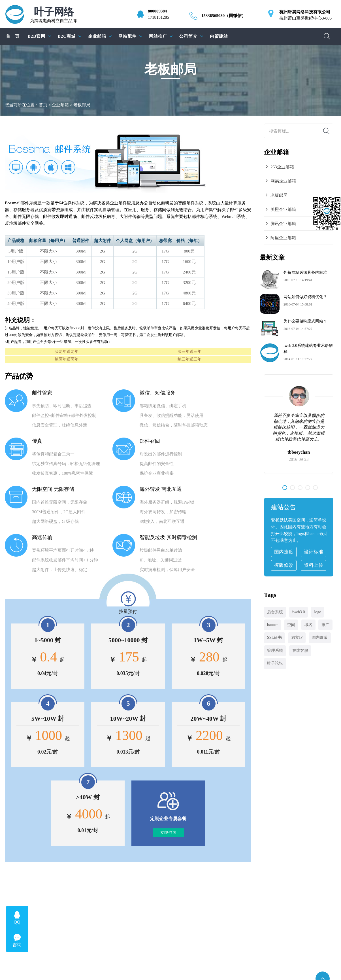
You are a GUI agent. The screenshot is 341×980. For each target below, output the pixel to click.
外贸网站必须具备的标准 (305, 272)
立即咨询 (168, 832)
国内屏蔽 (320, 638)
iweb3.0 (299, 612)
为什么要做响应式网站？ (305, 321)
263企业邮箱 (282, 167)
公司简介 (188, 36)
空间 (291, 625)
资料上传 (314, 565)
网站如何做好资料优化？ (305, 297)
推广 (325, 625)
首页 (43, 105)
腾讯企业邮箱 (283, 224)
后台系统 (275, 612)
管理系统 (275, 651)
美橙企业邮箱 (283, 209)
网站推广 (158, 36)
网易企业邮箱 (283, 181)
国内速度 (284, 552)
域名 (308, 625)
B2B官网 (37, 36)
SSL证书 (274, 638)
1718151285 (158, 17)
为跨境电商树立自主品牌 (53, 15)
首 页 (13, 36)
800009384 (157, 11)
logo (318, 612)
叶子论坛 (275, 663)
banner (272, 625)
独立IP (297, 638)
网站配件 (127, 36)
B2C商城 (67, 36)
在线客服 (300, 651)
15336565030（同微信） (224, 16)
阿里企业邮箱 (283, 238)
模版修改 (284, 565)
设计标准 (314, 552)
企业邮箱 (97, 36)
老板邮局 (279, 195)
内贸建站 (219, 36)
